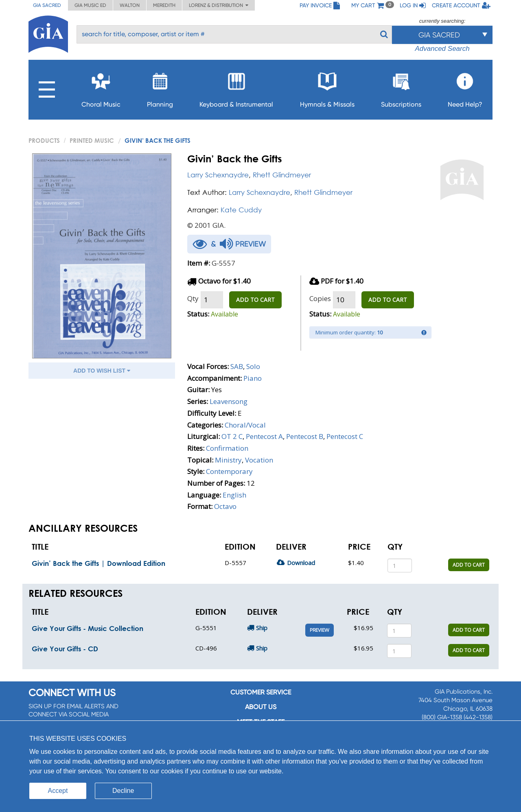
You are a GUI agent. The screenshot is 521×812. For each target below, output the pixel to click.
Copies (320, 298)
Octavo (225, 506)
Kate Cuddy (241, 210)
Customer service (261, 692)
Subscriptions (401, 88)
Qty (193, 298)
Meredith (164, 5)
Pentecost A (264, 436)
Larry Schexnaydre (218, 175)
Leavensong (229, 401)
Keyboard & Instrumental (236, 88)
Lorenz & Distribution (219, 5)
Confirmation (227, 448)
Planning (160, 88)
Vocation (259, 460)
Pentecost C (345, 436)
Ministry (228, 460)
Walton (130, 5)
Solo (253, 366)
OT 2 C (232, 436)
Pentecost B (305, 436)
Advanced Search (442, 49)
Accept (58, 791)
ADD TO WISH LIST (102, 371)
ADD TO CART (255, 300)
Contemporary (229, 471)
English (234, 495)
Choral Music (101, 88)
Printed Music (92, 140)
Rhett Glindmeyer (282, 175)
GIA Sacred (47, 5)
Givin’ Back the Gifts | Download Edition (99, 563)
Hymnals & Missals (327, 88)
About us (261, 707)
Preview (320, 630)
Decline (123, 791)
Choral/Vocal (245, 425)
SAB (237, 366)
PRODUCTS (44, 140)
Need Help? (465, 88)
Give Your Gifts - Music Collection (88, 628)
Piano (253, 378)
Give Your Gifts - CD (65, 649)
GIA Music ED (90, 5)
